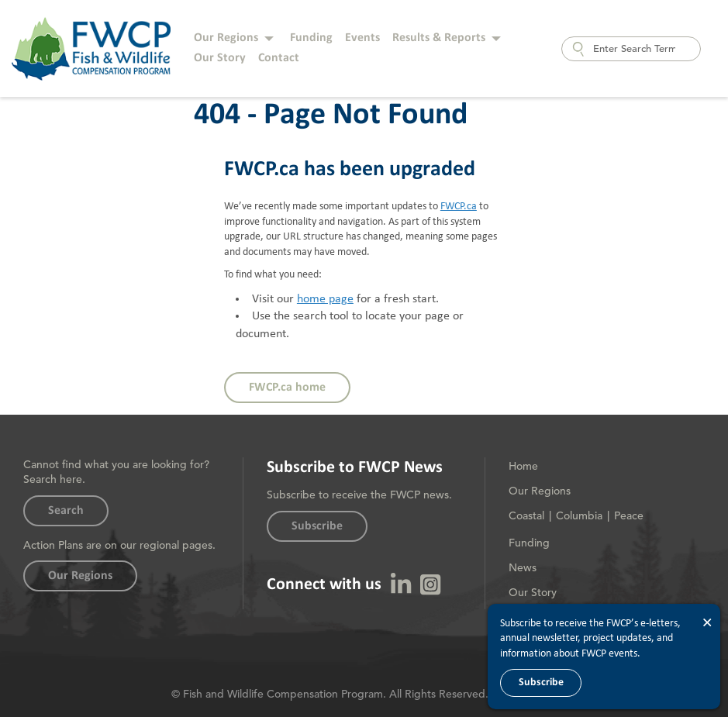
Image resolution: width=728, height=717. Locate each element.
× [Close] (707, 623)
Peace (629, 515)
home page (325, 299)
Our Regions (226, 38)
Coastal (526, 515)
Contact (279, 58)
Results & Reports (439, 38)
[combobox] (631, 49)
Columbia (579, 515)
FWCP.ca (459, 206)
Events (362, 38)
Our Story (220, 58)
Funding (311, 38)
